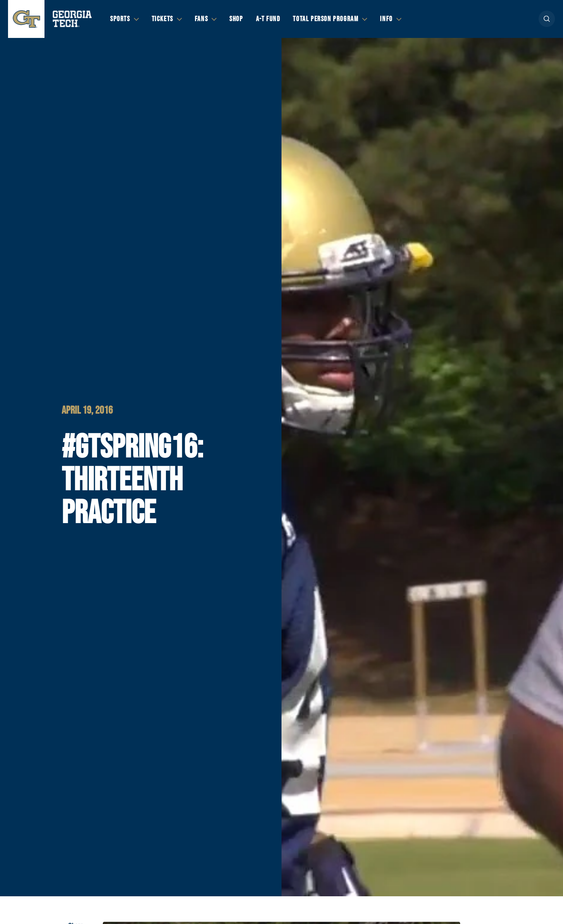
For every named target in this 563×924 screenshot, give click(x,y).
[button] (547, 19)
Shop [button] (236, 19)
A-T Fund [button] (268, 19)
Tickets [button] (162, 19)
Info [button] (386, 19)
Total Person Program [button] (326, 19)
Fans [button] (201, 19)
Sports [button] (120, 19)
